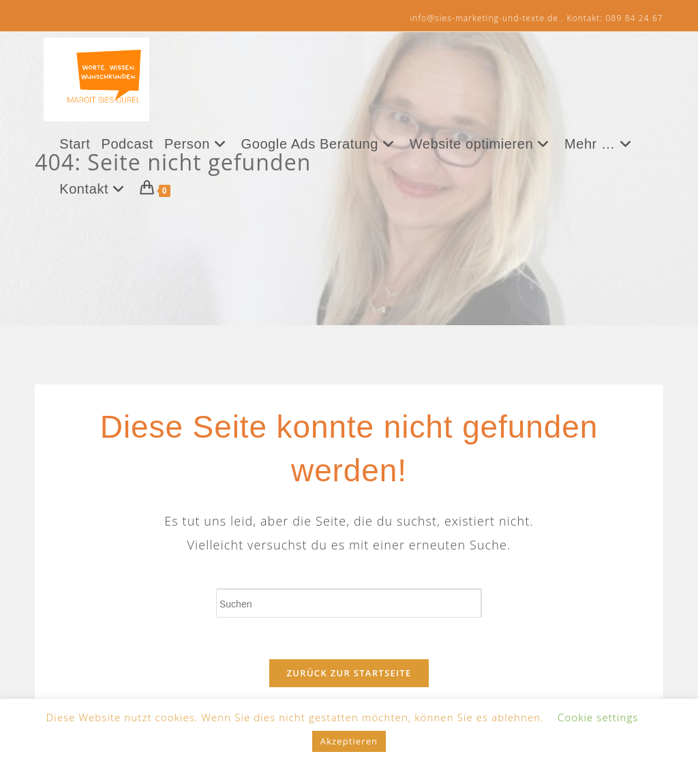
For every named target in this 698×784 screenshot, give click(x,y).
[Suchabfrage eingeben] (349, 603)
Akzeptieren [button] (349, 741)
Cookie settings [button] (598, 717)
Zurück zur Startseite (349, 673)
